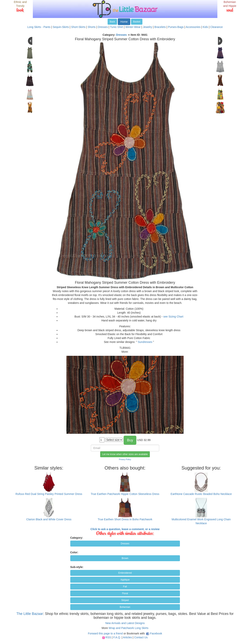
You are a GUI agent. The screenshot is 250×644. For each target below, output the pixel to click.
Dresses (103, 27)
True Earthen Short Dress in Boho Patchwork (125, 519)
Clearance (216, 27)
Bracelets (160, 27)
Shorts (92, 27)
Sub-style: (77, 567)
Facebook (156, 633)
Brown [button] (125, 558)
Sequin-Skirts (61, 27)
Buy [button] (130, 440)
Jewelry (147, 27)
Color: (74, 552)
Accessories (193, 27)
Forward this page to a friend (105, 633)
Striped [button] (125, 600)
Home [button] (124, 22)
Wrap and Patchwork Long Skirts (129, 628)
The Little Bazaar (30, 614)
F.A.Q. (117, 637)
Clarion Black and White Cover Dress (49, 519)
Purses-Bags (176, 27)
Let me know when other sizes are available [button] (125, 454)
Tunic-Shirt (117, 27)
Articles (128, 637)
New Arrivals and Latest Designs (125, 623)
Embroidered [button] (125, 573)
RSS (108, 637)
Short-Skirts (78, 27)
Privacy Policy (125, 459)
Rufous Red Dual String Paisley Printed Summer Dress (49, 494)
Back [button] (112, 22)
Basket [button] (137, 22)
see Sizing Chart (173, 317)
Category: (77, 538)
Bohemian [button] (125, 607)
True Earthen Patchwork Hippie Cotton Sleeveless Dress (125, 494)
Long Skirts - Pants (39, 27)
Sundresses (145, 342)
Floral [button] (125, 593)
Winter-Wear (133, 27)
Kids (205, 27)
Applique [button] (125, 580)
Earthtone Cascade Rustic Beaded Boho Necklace (201, 494)
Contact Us (141, 637)
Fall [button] (125, 587)
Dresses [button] (125, 544)
